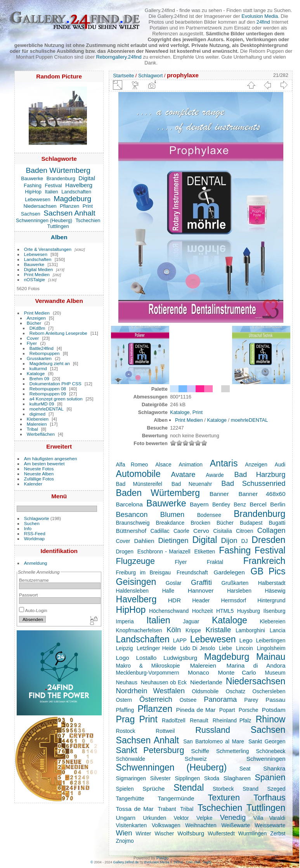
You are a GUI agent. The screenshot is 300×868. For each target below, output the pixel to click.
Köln (174, 630)
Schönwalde (131, 759)
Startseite (123, 76)
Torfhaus (269, 798)
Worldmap (34, 538)
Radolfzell (174, 720)
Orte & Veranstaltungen (48, 249)
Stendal (189, 788)
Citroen (245, 531)
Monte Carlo (237, 672)
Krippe (193, 630)
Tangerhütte (130, 798)
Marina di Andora (256, 665)
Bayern (199, 504)
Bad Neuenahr (192, 484)
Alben (59, 237)
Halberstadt (272, 583)
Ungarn (126, 818)
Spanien (270, 778)
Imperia (125, 621)
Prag (126, 719)
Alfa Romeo (132, 464)
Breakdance (170, 523)
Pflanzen (69, 206)
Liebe (225, 648)
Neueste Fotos (39, 469)
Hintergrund (271, 600)
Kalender (33, 484)
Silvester (160, 778)
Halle (168, 591)
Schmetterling (232, 751)
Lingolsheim (271, 648)
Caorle (181, 531)
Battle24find (42, 348)
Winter (144, 833)
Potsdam (274, 710)
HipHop (33, 192)
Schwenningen (266, 759)
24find (263, 22)
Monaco (199, 672)
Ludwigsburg (180, 658)
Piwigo (162, 858)
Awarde (215, 475)
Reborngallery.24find (119, 57)
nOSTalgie (35, 279)
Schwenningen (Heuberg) (44, 220)
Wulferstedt (221, 833)
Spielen (125, 789)
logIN (207, 862)
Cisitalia (222, 531)
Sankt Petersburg (150, 750)
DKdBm (37, 328)
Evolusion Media (260, 16)
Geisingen (136, 582)
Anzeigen (36, 318)
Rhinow (271, 719)
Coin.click (193, 862)
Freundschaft (192, 572)
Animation (190, 464)
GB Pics (268, 571)
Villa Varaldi (270, 818)
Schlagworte (37, 518)
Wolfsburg (191, 833)
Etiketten (205, 551)
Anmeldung (36, 563)
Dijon (229, 540)
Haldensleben (132, 591)
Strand (251, 789)
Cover (33, 338)
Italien (52, 192)
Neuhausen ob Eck (164, 682)
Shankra (274, 768)
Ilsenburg (275, 611)
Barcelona (129, 504)
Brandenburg (61, 178)
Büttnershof (131, 531)
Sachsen (31, 214)
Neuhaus (127, 682)
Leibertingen (271, 640)
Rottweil (165, 731)
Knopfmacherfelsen (139, 630)
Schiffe (200, 751)
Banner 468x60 (262, 494)
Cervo (201, 531)
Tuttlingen (58, 226)
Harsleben (239, 591)
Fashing (33, 185)
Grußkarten (235, 583)
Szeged (277, 789)
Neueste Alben (39, 474)
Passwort (28, 595)
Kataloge (36, 373)
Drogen (125, 551)
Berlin (278, 504)
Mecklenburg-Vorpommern (148, 673)
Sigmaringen (131, 778)
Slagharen (237, 778)
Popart (227, 710)
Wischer (164, 833)
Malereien (37, 424)
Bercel (258, 504)
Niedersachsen (40, 206)
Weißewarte (235, 825)
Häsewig (275, 591)
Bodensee (209, 515)
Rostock (126, 731)
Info (28, 528)
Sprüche (153, 789)
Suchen (32, 523)
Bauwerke (32, 178)
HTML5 (225, 611)
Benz (240, 504)
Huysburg (249, 611)
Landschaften (76, 192)
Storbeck (223, 789)
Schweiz (196, 759)
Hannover (201, 591)
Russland (213, 730)
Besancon (132, 514)
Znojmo (125, 841)
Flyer (32, 343)
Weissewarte (270, 825)
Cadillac (160, 531)
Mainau (271, 657)
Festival (53, 185)
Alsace (163, 464)
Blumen (172, 514)
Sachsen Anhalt (69, 213)
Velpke (204, 818)
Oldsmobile (205, 691)
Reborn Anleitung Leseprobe (58, 333)
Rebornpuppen (45, 353)
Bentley (221, 504)
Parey (251, 700)
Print (88, 206)
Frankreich (264, 561)
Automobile (138, 474)
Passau (275, 700)
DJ (244, 541)
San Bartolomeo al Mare (214, 741)
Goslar (174, 583)
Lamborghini (250, 630)
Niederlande (206, 682)
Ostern (124, 700)
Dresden (268, 540)
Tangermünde (176, 798)
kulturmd (38, 368)
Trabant (167, 809)
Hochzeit (203, 611)
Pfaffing (125, 710)
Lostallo (146, 658)
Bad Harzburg (260, 474)
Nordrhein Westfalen (150, 691)
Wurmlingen (252, 833)
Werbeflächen (41, 434)
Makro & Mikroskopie (148, 666)
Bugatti (277, 523)
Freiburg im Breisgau (143, 572)
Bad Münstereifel (139, 484)
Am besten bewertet (44, 464)
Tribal (32, 429)
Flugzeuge (135, 561)
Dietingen (173, 540)
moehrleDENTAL (47, 409)
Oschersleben (269, 691)
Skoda (212, 778)
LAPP (180, 640)
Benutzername (34, 580)
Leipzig (125, 648)
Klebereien (38, 419)
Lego (246, 640)
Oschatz (235, 691)
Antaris (224, 463)
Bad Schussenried (253, 483)
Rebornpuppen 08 (48, 389)
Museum (275, 673)
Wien (124, 833)
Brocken (200, 523)
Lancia (278, 630)
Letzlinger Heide (156, 648)
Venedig (233, 817)
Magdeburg (72, 199)
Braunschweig (133, 523)
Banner (219, 494)
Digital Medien (39, 269)
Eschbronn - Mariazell (164, 551)
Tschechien (88, 220)
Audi (280, 464)
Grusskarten (39, 358)
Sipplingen (188, 778)
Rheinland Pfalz (232, 720)
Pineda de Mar (196, 710)
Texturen (224, 798)
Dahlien (144, 541)
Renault (199, 720)
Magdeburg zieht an (50, 363)
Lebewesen (37, 199)
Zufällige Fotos (39, 479)
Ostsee (188, 700)
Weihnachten (201, 825)
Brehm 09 (39, 378)
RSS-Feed (35, 533)
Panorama (220, 699)
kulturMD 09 (42, 404)
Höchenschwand (169, 611)
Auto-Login (33, 610)
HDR (174, 600)
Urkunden (154, 818)
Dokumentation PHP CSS (55, 384)
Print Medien (37, 274)
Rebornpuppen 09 (48, 394)
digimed (37, 414)
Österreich (156, 699)
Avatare (183, 474)
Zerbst (278, 833)
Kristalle (218, 630)
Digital (87, 178)
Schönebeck (271, 751)
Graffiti (201, 582)
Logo (123, 658)
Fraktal (215, 562)
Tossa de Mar (135, 809)
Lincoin (245, 648)
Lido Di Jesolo (198, 648)
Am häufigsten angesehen (51, 458)
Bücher (34, 323)
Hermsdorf (234, 600)
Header (201, 600)
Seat (245, 769)
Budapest (251, 523)
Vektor (181, 818)
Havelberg (79, 185)
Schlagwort (150, 76)
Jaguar (191, 621)
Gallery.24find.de (126, 862)
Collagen (271, 530)
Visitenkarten (132, 825)
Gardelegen (229, 572)
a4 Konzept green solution (56, 399)
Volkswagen (166, 825)
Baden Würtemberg (58, 170)
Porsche (249, 710)
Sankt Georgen (267, 741)
